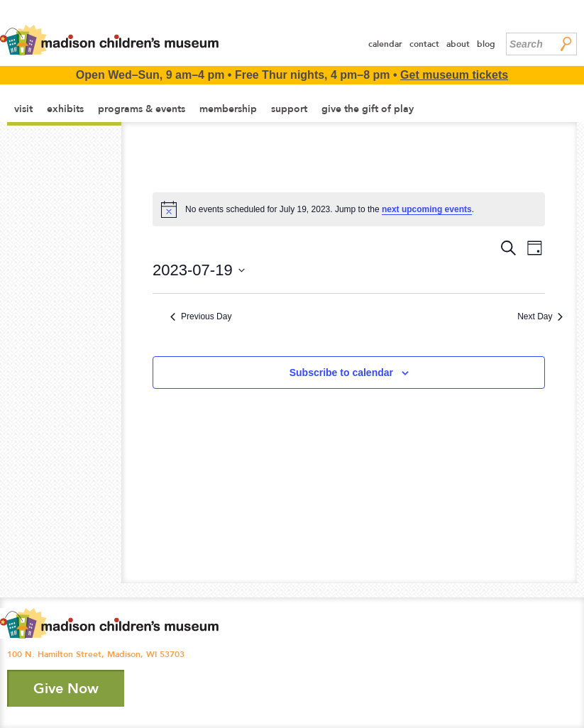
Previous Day (201, 316)
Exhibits (65, 109)
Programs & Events (142, 109)
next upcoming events (427, 209)
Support (289, 109)
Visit (23, 109)
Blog (486, 44)
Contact (424, 44)
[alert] (349, 209)
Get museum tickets (454, 75)
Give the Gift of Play (368, 109)
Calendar (385, 44)
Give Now (66, 688)
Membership (228, 109)
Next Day (540, 316)
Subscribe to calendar (341, 373)
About (458, 44)
